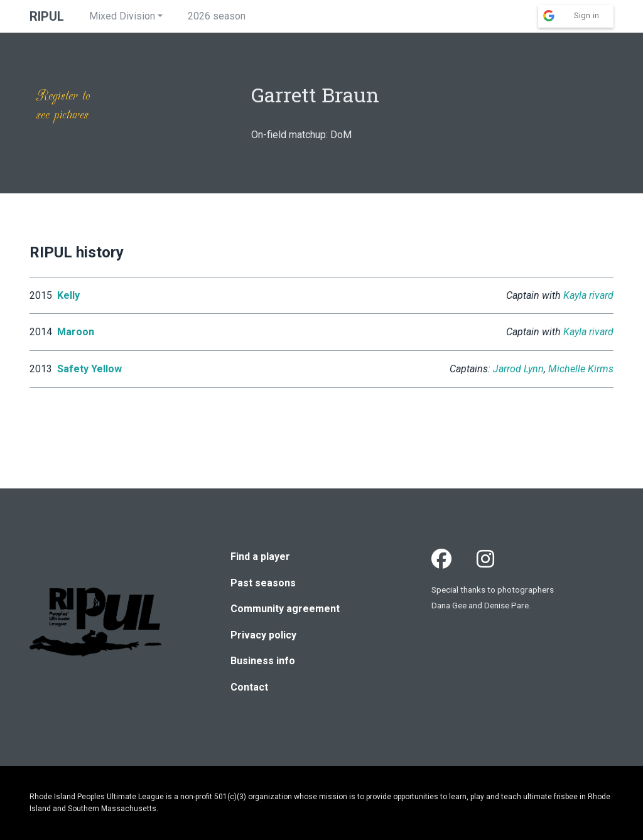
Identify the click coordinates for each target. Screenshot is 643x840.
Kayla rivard (588, 295)
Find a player (260, 557)
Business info (263, 661)
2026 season (217, 16)
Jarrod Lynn (518, 369)
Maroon (76, 332)
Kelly (68, 295)
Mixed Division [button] (122, 16)
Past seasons (263, 583)
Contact (249, 687)
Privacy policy (263, 635)
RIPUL (47, 16)
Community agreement (285, 609)
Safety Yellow (89, 369)
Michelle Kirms (581, 369)
